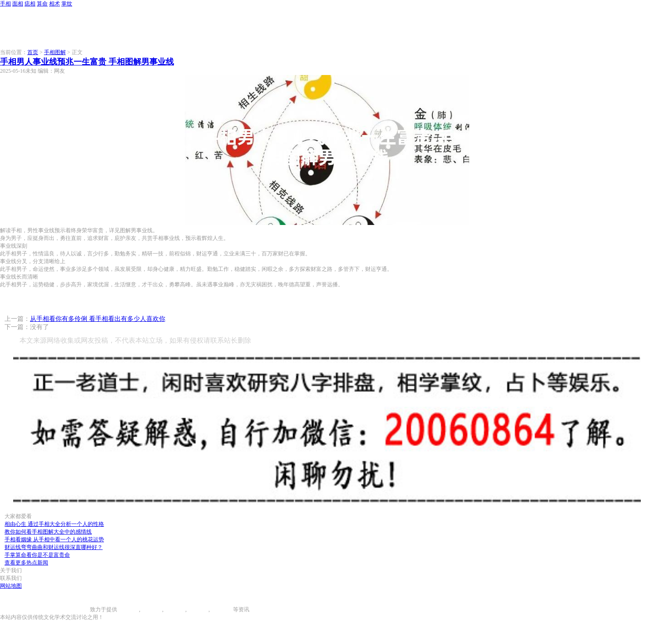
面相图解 (151, 609)
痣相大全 (174, 609)
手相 (5, 4)
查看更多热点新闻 (26, 563)
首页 (33, 52)
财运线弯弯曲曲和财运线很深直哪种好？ (54, 547)
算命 (42, 4)
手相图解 (55, 52)
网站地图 (11, 586)
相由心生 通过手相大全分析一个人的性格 (54, 524)
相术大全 (222, 609)
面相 (18, 4)
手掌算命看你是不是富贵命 (37, 555)
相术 (54, 4)
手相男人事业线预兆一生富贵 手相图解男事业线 (87, 62)
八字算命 (198, 609)
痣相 (30, 4)
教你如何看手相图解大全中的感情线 (48, 532)
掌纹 (67, 4)
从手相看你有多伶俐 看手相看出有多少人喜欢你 (98, 319)
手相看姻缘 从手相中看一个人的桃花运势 (54, 539)
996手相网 (78, 609)
